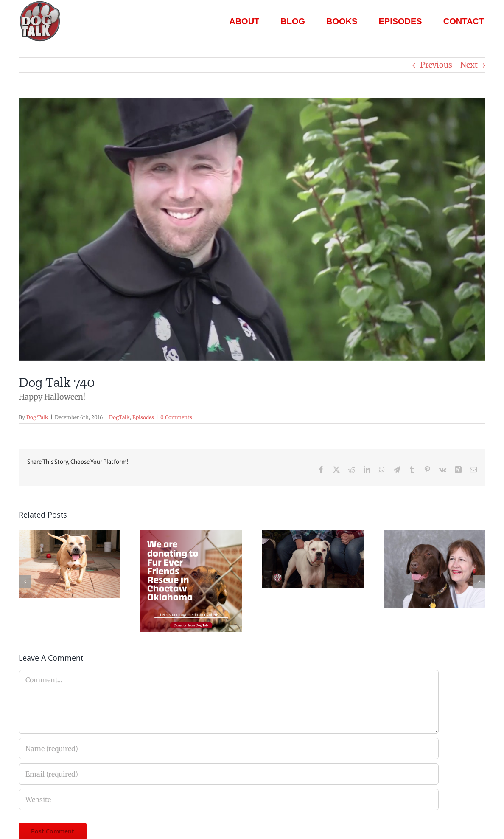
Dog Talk (37, 417)
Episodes (143, 417)
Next (469, 65)
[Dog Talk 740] (252, 229)
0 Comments (176, 417)
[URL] (229, 800)
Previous (436, 65)
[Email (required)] (229, 774)
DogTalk (119, 417)
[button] (25, 581)
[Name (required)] (229, 749)
